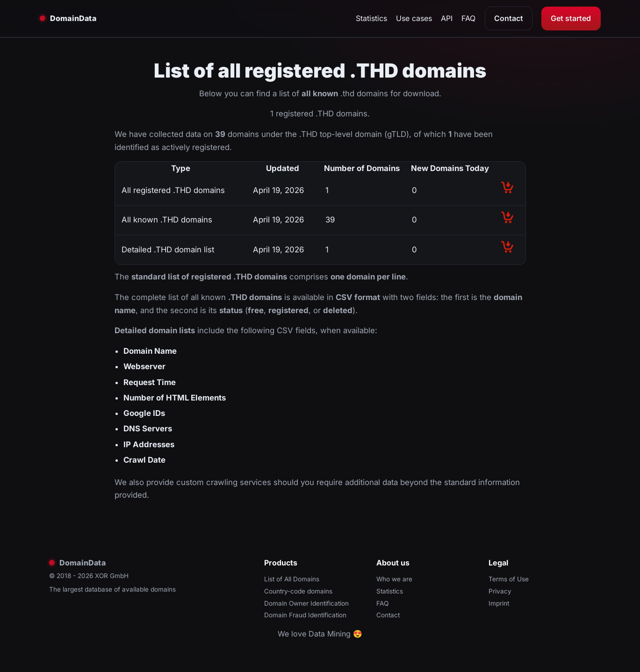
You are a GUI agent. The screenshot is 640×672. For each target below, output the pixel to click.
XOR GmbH (112, 576)
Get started (571, 18)
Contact (509, 18)
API (447, 18)
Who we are (394, 579)
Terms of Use (509, 579)
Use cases (414, 18)
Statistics (371, 18)
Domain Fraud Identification (305, 615)
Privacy (500, 591)
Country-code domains (298, 591)
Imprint (499, 603)
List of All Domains (292, 579)
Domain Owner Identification (306, 603)
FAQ (468, 18)
